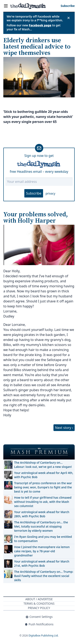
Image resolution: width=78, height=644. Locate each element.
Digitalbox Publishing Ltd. (43, 636)
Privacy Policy (39, 608)
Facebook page (40, 25)
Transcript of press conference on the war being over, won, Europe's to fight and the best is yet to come (43, 487)
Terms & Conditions (39, 603)
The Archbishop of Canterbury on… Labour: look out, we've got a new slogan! (43, 465)
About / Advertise (39, 599)
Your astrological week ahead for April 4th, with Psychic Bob (44, 475)
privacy (50, 193)
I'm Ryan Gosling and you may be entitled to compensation (43, 539)
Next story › (64, 428)
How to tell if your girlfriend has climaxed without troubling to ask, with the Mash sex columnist (43, 502)
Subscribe (34, 193)
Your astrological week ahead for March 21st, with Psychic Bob (42, 563)
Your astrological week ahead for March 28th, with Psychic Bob (42, 514)
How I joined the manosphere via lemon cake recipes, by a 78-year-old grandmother (42, 551)
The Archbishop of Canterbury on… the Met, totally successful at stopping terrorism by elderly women (41, 526)
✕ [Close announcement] (69, 18)
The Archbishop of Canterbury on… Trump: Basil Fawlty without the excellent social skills (44, 576)
